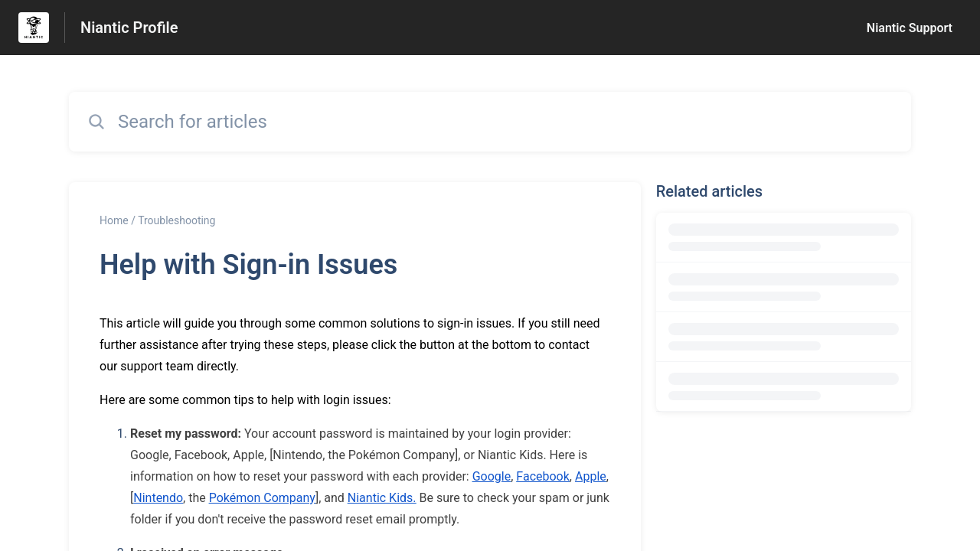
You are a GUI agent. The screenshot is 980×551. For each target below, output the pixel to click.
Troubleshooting (176, 220)
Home (114, 220)
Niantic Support (910, 28)
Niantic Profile (129, 28)
